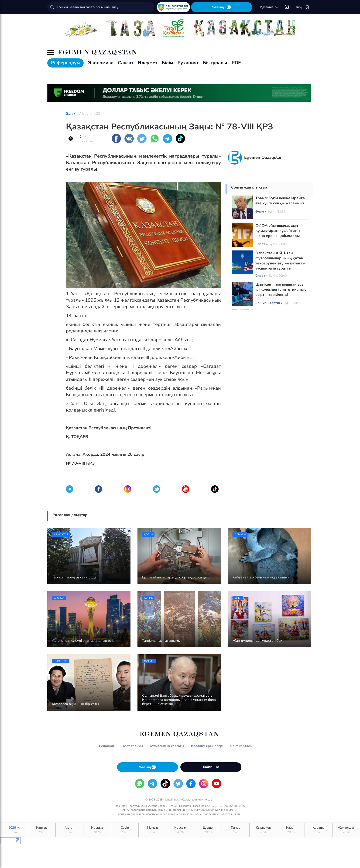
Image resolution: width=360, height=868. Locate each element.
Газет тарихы (132, 746)
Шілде (208, 830)
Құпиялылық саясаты (167, 746)
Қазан (291, 830)
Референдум (65, 63)
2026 (14, 830)
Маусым (180, 830)
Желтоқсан (346, 830)
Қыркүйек (263, 830)
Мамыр (152, 830)
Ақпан (69, 830)
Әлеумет (147, 63)
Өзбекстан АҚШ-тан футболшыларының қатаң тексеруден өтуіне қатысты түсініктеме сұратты (280, 261)
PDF (236, 63)
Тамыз (236, 830)
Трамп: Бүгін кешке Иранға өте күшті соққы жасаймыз (280, 201)
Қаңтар (42, 830)
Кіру (303, 7)
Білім (167, 63)
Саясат (126, 63)
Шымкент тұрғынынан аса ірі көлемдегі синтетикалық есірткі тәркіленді (281, 290)
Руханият (188, 63)
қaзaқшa (270, 7)
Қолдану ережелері (207, 746)
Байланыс (211, 767)
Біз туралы (215, 63)
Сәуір (125, 830)
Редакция (107, 746)
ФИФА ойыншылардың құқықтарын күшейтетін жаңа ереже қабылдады (278, 231)
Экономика (101, 63)
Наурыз (97, 830)
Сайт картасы (241, 746)
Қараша (319, 830)
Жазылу (222, 7)
